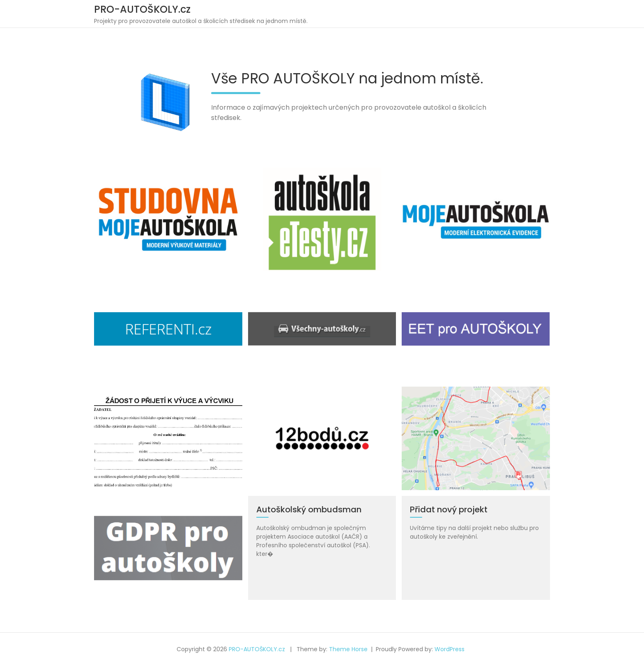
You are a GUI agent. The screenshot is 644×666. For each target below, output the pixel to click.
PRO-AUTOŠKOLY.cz (142, 9)
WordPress (450, 649)
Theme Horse (348, 649)
